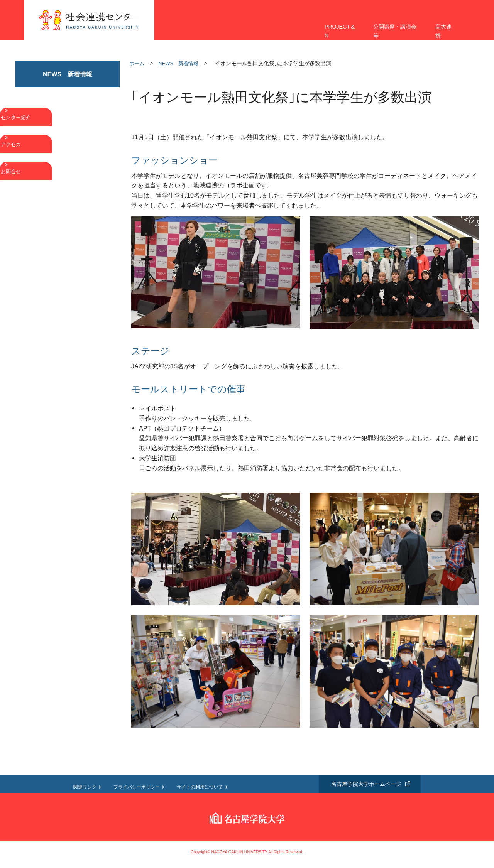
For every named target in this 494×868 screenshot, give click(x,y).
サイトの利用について (200, 787)
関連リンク (85, 787)
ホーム (137, 63)
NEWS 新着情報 (178, 63)
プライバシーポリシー (137, 787)
